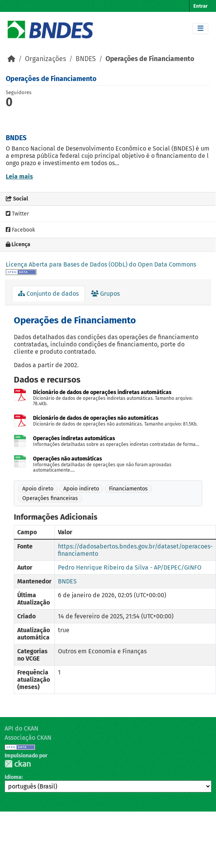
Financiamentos (128, 489)
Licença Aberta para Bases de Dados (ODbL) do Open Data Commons (101, 264)
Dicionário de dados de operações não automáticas (96, 418)
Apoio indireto (81, 489)
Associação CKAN (28, 738)
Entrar (200, 6)
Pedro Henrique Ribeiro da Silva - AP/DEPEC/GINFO (130, 567)
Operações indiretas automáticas (74, 438)
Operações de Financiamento (150, 59)
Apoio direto (38, 489)
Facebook (20, 230)
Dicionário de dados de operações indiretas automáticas (102, 392)
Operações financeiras (50, 498)
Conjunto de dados (48, 294)
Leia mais (19, 176)
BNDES (86, 59)
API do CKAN (21, 728)
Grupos (105, 294)
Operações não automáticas (68, 459)
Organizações (45, 59)
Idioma (13, 777)
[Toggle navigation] (200, 29)
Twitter (17, 214)
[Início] (12, 59)
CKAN (18, 764)
